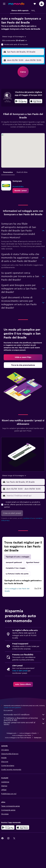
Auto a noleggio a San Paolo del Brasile (18, 738)
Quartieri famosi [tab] (33, 562)
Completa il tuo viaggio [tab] (16, 568)
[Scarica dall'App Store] (36, 102)
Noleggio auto (12, 733)
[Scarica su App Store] (23, 827)
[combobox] (14, 37)
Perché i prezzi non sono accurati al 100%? (24, 723)
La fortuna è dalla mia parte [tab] (17, 574)
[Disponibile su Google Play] (21, 102)
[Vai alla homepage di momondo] (16, 4)
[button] (4, 4)
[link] (21, 191)
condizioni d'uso (28, 518)
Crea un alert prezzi (20, 671)
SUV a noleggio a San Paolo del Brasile (17, 590)
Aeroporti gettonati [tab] (14, 562)
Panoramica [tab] (8, 172)
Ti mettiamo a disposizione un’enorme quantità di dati (24, 719)
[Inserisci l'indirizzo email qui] (25, 496)
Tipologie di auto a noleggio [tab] (18, 557)
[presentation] (36, 101)
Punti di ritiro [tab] (22, 172)
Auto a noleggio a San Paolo (22, 735)
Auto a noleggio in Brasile (28, 733)
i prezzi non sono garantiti (12, 708)
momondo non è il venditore (24, 715)
